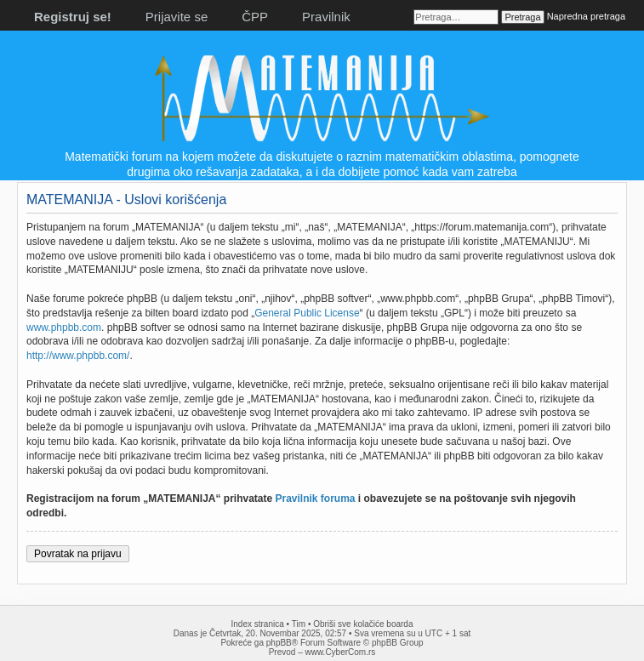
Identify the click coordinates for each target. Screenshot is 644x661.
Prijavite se (177, 17)
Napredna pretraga (586, 16)
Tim (299, 624)
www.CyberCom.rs (341, 652)
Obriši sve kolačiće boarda (363, 624)
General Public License (307, 313)
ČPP (255, 17)
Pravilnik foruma (316, 499)
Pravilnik (326, 17)
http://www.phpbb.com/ (78, 356)
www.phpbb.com (64, 328)
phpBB (279, 643)
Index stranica (258, 624)
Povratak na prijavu (78, 554)
